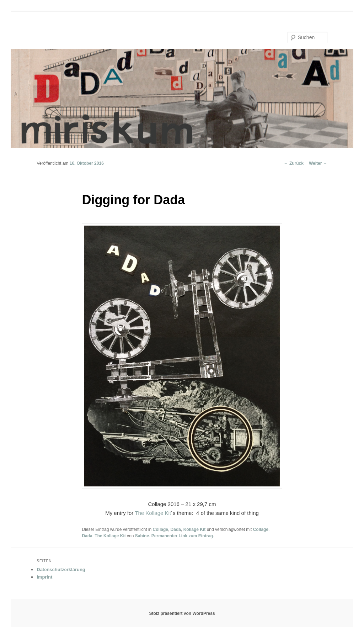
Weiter (318, 163)
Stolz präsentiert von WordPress (182, 613)
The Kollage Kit (153, 513)
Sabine (142, 536)
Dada (176, 529)
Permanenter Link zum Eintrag (182, 536)
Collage (160, 529)
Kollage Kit (195, 529)
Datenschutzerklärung (61, 570)
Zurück (294, 163)
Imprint (44, 577)
